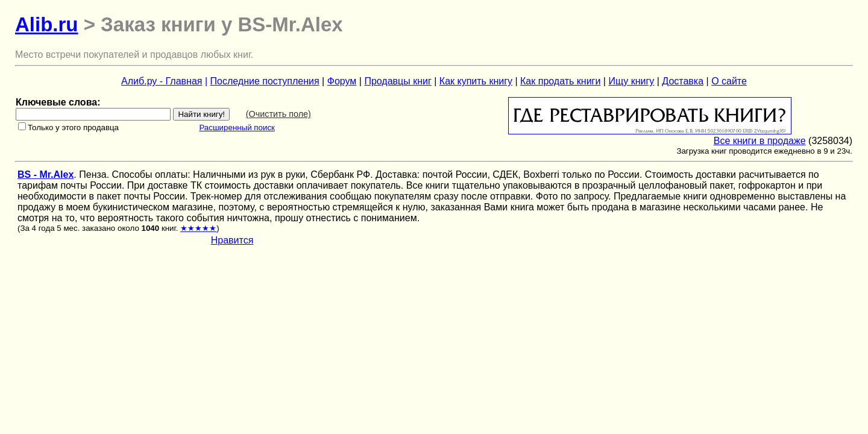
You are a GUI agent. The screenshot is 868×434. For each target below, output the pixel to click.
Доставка (683, 81)
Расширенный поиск (237, 127)
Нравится (232, 240)
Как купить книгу (476, 81)
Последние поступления (265, 81)
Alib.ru (47, 24)
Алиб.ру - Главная (162, 81)
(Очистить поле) (278, 114)
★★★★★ (198, 228)
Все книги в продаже (760, 141)
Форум (342, 81)
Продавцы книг (398, 81)
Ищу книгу (631, 81)
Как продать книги (560, 81)
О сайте (729, 81)
